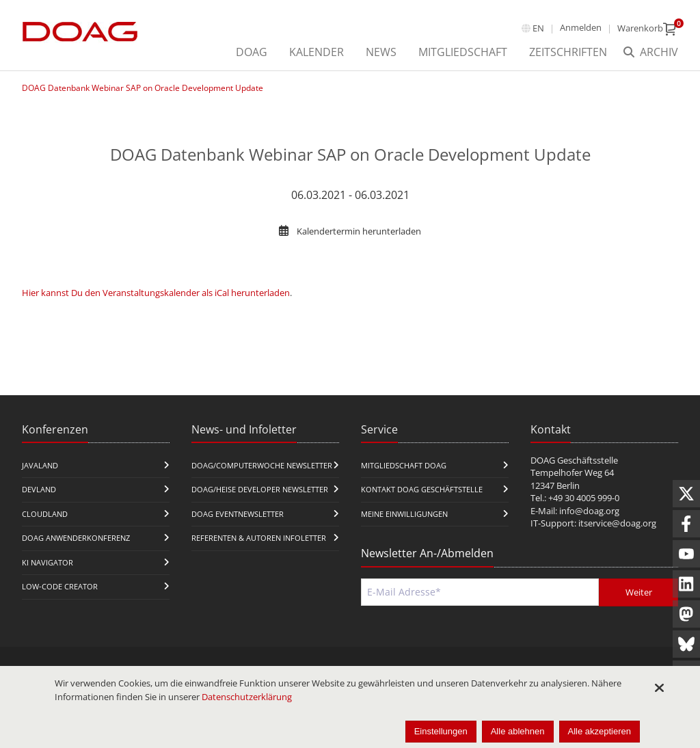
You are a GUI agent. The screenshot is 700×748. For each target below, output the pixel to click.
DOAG (252, 52)
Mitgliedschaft (463, 52)
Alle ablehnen (518, 731)
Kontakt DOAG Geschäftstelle (422, 489)
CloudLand (45, 514)
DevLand (39, 489)
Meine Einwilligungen (404, 514)
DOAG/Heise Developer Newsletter (260, 489)
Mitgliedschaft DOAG (404, 465)
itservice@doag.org (617, 523)
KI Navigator (48, 562)
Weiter (639, 592)
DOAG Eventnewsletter (238, 514)
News (381, 52)
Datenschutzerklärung (247, 697)
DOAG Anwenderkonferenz (76, 538)
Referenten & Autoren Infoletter (259, 538)
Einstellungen (441, 731)
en (538, 28)
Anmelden (581, 27)
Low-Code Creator (60, 586)
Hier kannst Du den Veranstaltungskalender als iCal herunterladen (156, 293)
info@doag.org (589, 511)
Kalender (317, 52)
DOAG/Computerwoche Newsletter (262, 465)
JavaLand (40, 465)
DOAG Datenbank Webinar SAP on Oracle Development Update (143, 88)
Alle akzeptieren (600, 731)
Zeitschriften (568, 52)
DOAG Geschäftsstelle (574, 460)
